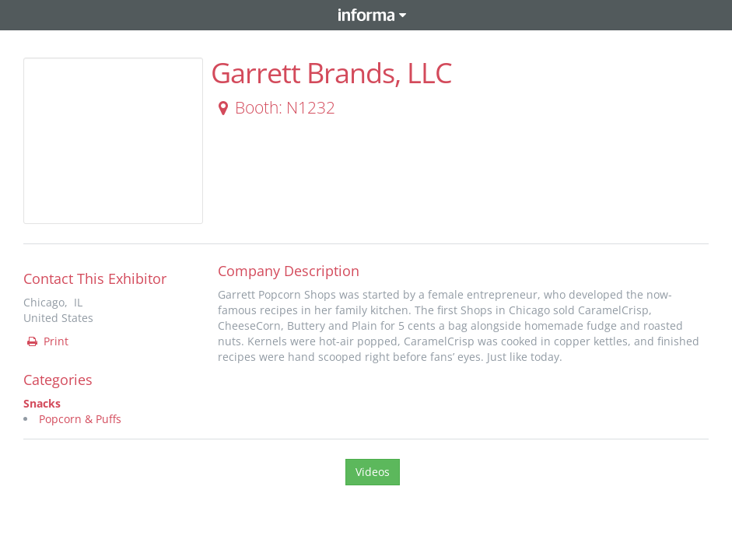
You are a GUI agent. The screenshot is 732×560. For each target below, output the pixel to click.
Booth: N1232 (274, 107)
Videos (373, 472)
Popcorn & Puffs (80, 419)
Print (47, 341)
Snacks (42, 403)
